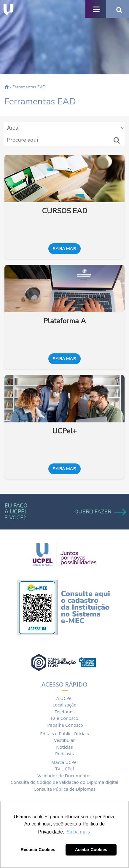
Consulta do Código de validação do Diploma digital (64, 782)
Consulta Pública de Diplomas (64, 789)
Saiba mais (64, 249)
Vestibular (64, 740)
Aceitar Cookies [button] (91, 850)
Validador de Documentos (64, 775)
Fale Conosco (64, 718)
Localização (64, 705)
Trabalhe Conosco (64, 725)
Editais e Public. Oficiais (64, 734)
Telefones (64, 712)
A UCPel (64, 698)
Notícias (64, 747)
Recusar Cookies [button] (38, 850)
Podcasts (64, 753)
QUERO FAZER (99, 512)
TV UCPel (64, 769)
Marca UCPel (64, 762)
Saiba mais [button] (78, 832)
